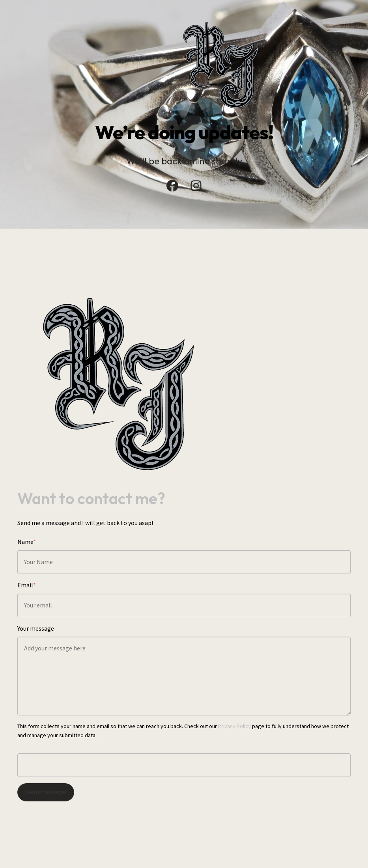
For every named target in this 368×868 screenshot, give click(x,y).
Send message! (46, 792)
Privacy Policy (234, 726)
